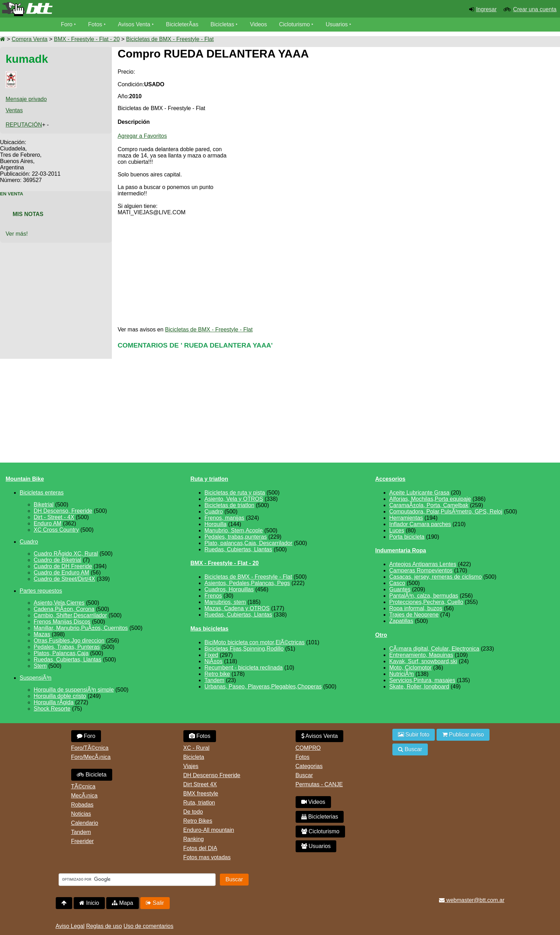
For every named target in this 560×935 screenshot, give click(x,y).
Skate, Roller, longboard (419, 687)
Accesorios (390, 479)
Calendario (85, 823)
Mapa (122, 903)
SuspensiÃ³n (36, 678)
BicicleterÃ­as (182, 24)
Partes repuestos (41, 591)
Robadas (82, 805)
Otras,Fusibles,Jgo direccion (69, 641)
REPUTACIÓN (24, 125)
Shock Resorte (52, 709)
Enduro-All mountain (209, 830)
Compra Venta (29, 39)
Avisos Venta (134, 24)
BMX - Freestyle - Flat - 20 (87, 39)
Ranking (194, 839)
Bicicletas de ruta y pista (235, 493)
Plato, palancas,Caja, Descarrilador (248, 543)
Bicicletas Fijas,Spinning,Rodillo (244, 649)
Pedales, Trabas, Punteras (67, 647)
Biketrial (44, 505)
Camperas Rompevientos (421, 570)
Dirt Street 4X (200, 784)
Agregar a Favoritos (142, 136)
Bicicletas (223, 24)
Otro (381, 635)
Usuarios (337, 24)
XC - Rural (197, 748)
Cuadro (29, 542)
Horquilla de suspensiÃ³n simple (74, 690)
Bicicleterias (320, 817)
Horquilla (215, 524)
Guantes (400, 589)
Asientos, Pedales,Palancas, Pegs (247, 583)
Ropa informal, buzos (416, 608)
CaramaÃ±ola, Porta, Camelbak (429, 505)
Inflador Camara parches (420, 524)
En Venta (12, 194)
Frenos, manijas (224, 518)
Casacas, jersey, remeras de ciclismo (436, 577)
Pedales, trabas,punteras (236, 537)
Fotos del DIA (200, 848)
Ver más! (17, 234)
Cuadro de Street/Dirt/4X (64, 579)
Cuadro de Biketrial (58, 560)
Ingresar (487, 9)
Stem (40, 666)
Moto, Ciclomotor (410, 668)
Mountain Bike (25, 479)
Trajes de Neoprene (414, 615)
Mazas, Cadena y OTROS (237, 608)
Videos (259, 24)
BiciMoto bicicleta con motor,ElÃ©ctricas (255, 642)
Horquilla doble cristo (60, 696)
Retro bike (217, 674)
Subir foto (414, 735)
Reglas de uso (104, 926)
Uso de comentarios (148, 926)
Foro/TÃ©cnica (90, 748)
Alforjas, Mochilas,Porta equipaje (430, 499)
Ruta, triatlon (199, 803)
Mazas (42, 634)
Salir (155, 903)
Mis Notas (28, 214)
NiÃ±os (213, 661)
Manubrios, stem (225, 602)
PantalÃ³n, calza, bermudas (424, 596)
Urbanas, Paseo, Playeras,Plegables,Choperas (263, 687)
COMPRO (308, 748)
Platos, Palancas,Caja (61, 653)
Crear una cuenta (535, 9)
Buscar (304, 775)
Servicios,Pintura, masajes (422, 680)
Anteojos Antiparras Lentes (423, 564)
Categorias (309, 766)
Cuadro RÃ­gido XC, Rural (66, 554)
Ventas (14, 110)
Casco (397, 583)
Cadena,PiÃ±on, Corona (64, 609)
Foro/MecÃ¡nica (91, 757)
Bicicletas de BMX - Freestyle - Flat (170, 39)
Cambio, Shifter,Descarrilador (70, 615)
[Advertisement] (495, 109)
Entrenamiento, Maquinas (421, 655)
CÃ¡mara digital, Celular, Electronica (434, 649)
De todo (193, 812)
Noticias (81, 814)
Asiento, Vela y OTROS (234, 499)
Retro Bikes (198, 821)
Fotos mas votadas (207, 857)
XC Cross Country (56, 530)
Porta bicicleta (407, 537)
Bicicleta (92, 775)
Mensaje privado (26, 99)
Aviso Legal (70, 926)
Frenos (213, 596)
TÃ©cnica (83, 786)
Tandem (214, 680)
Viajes (191, 766)
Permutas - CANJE (319, 784)
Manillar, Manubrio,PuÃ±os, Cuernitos (81, 628)
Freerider (83, 841)
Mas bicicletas (210, 629)
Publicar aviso (463, 735)
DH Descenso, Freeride (63, 511)
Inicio (89, 903)
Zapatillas (401, 621)
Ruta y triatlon (209, 479)
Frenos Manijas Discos (62, 622)
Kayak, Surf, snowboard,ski (423, 661)
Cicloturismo (295, 24)
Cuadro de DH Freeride (63, 566)
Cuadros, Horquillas (229, 589)
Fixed (211, 655)
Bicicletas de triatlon (229, 505)
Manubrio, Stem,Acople (234, 530)
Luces (397, 530)
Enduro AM (48, 523)
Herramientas (406, 518)
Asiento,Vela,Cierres (59, 603)
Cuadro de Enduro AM (61, 573)
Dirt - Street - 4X (54, 517)
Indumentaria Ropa (401, 550)
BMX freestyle (201, 793)
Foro (67, 24)
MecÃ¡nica (85, 796)
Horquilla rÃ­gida (54, 702)
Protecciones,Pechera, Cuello (426, 602)
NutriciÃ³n (402, 674)
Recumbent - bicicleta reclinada (244, 668)
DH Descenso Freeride (212, 775)
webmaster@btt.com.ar (472, 900)
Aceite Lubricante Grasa (419, 493)
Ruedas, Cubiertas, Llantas (68, 660)
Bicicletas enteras (42, 493)
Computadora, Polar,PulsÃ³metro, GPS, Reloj (446, 512)
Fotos (95, 24)
